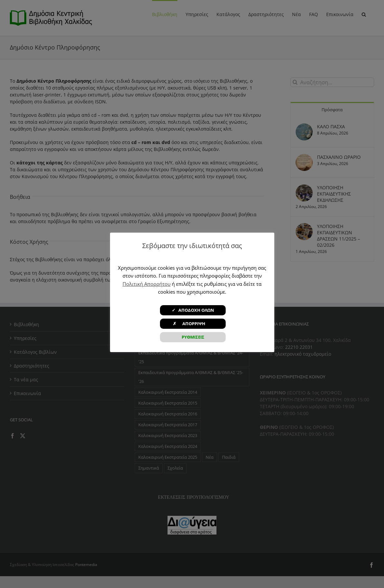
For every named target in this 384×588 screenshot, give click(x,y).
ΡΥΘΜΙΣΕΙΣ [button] (193, 337)
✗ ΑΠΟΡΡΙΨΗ (193, 324)
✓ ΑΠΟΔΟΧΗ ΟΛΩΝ (193, 310)
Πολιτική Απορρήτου (147, 284)
